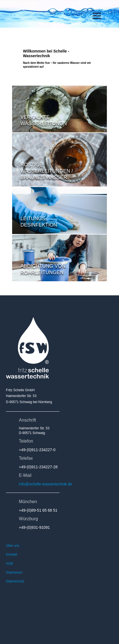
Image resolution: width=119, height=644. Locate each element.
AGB (10, 564)
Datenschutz (15, 581)
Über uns (13, 546)
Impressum (14, 572)
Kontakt (12, 554)
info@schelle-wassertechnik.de (46, 484)
